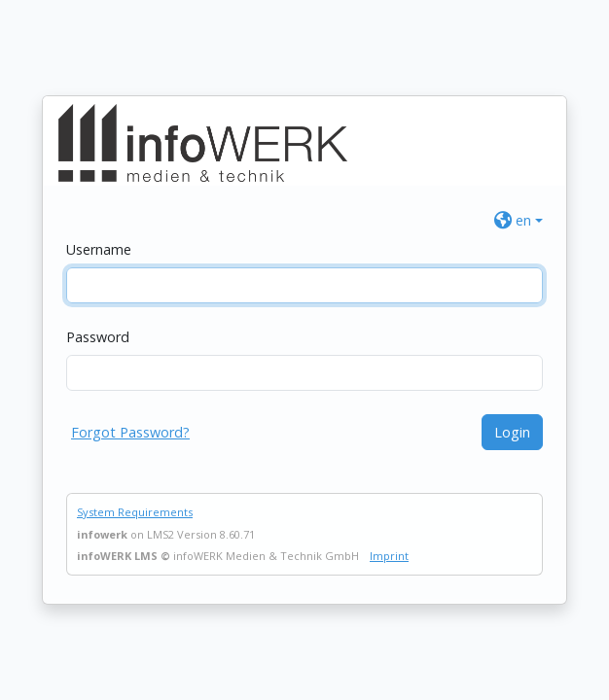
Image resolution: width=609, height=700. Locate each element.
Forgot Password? (130, 432)
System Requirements (135, 512)
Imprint (389, 556)
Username (99, 249)
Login (512, 432)
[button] (519, 220)
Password (98, 337)
